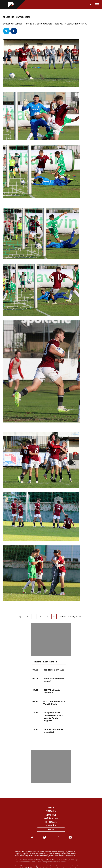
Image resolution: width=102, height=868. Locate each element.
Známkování (51, 815)
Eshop (51, 830)
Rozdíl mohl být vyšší (54, 670)
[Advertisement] (51, 639)
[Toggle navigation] (94, 4)
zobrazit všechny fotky (70, 617)
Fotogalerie (51, 822)
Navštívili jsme (51, 819)
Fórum (51, 808)
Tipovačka (51, 811)
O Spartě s (51, 826)
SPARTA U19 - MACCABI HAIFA (17, 18)
